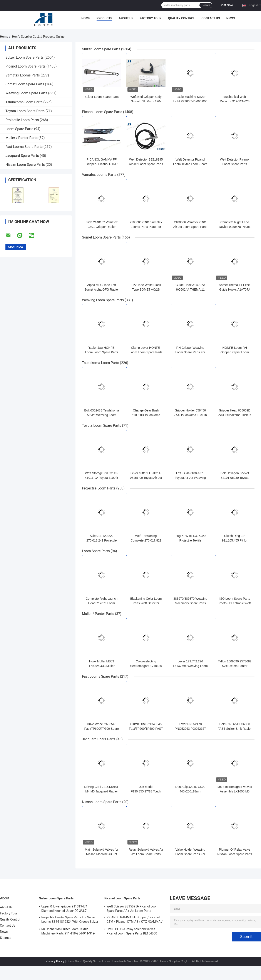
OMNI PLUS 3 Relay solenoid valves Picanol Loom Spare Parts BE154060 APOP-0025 (132, 932)
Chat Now (226, 5)
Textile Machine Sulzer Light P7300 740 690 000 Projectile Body (190, 101)
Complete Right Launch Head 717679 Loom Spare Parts (102, 603)
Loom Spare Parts (19, 129)
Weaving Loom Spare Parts (26, 93)
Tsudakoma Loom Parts (24, 102)
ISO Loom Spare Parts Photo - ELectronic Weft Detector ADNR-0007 (235, 603)
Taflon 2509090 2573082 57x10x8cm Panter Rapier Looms (235, 666)
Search (206, 5)
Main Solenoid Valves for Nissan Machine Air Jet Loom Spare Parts (102, 854)
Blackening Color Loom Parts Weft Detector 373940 (146, 603)
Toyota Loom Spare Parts (25, 111)
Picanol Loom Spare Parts (26, 66)
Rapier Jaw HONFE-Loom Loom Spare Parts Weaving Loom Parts (102, 352)
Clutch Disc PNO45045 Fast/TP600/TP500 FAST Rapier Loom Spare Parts (146, 729)
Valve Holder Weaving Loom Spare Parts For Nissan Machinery (190, 854)
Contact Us (211, 18)
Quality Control (181, 18)
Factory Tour (151, 18)
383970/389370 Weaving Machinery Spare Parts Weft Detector (190, 603)
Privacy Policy (55, 961)
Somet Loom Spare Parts (25, 84)
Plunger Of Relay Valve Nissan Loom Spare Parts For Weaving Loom (235, 854)
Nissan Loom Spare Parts (25, 165)
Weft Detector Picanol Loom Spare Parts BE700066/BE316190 (235, 164)
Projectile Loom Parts (22, 120)
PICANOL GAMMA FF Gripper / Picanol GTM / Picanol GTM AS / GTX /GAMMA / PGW (135, 920)
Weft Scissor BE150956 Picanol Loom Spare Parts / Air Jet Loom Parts (133, 909)
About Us (126, 18)
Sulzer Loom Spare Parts (25, 57)
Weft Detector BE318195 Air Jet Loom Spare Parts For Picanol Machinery (146, 164)
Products (104, 18)
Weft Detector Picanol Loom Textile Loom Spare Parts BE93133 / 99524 (190, 164)
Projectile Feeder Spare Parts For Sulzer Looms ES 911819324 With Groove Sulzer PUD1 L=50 (70, 920)
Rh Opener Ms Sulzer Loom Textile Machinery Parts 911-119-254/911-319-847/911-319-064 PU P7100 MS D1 (68, 932)
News (231, 18)
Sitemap (6, 938)
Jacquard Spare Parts (22, 156)
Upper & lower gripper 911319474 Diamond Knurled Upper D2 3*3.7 (64, 909)
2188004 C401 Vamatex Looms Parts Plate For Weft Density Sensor (146, 227)
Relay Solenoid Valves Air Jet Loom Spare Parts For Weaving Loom (146, 854)
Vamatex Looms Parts (23, 75)
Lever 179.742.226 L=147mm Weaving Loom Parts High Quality (190, 666)
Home (86, 18)
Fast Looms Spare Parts (24, 147)
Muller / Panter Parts (22, 138)
